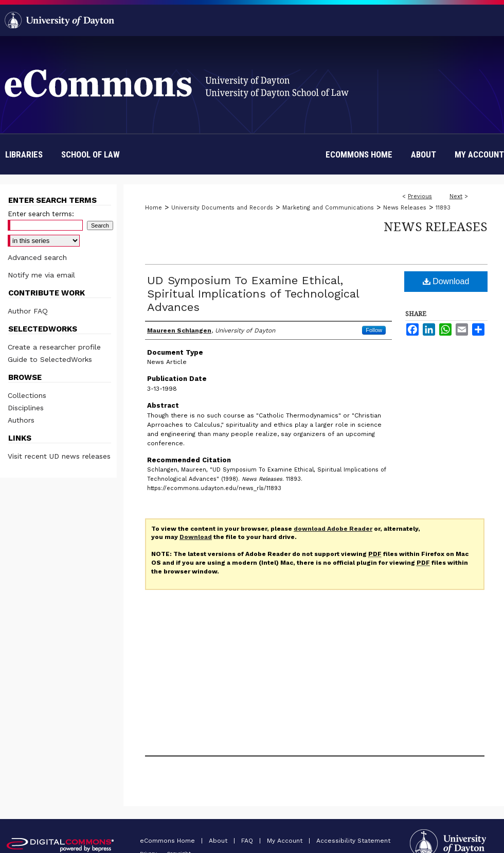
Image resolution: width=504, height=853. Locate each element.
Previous (420, 196)
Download (446, 281)
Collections (27, 395)
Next (456, 196)
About (219, 841)
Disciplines (26, 408)
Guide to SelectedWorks (50, 359)
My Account (286, 841)
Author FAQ (28, 311)
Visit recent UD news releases (59, 456)
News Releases (405, 208)
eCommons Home (168, 841)
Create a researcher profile (54, 347)
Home (154, 208)
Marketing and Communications (328, 208)
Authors (21, 420)
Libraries (24, 154)
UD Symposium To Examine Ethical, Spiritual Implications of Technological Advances (253, 294)
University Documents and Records (222, 208)
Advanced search (37, 257)
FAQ (248, 841)
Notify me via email (41, 275)
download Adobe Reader (333, 529)
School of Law (91, 154)
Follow (374, 330)
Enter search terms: (41, 214)
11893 (443, 208)
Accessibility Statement (353, 841)
